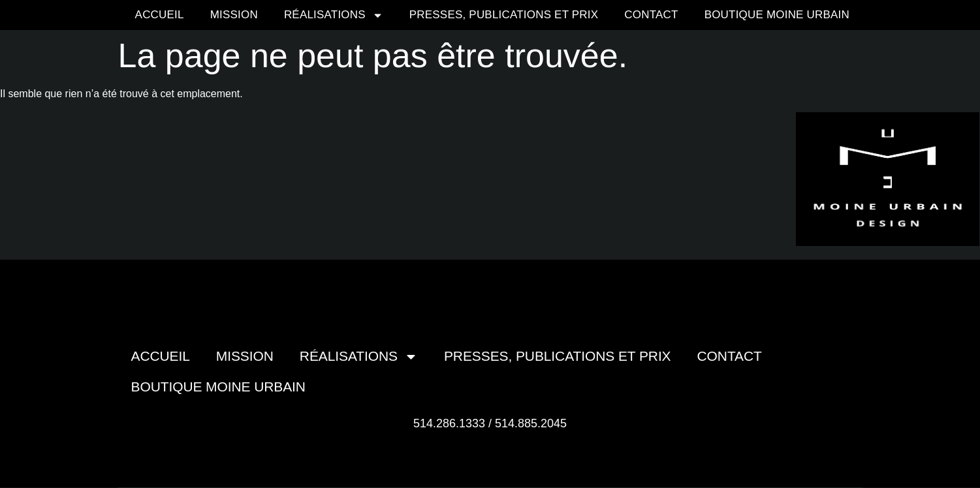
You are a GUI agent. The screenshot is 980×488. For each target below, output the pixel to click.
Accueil (160, 15)
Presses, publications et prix (504, 15)
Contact (651, 15)
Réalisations (334, 15)
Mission (234, 15)
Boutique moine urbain (777, 15)
